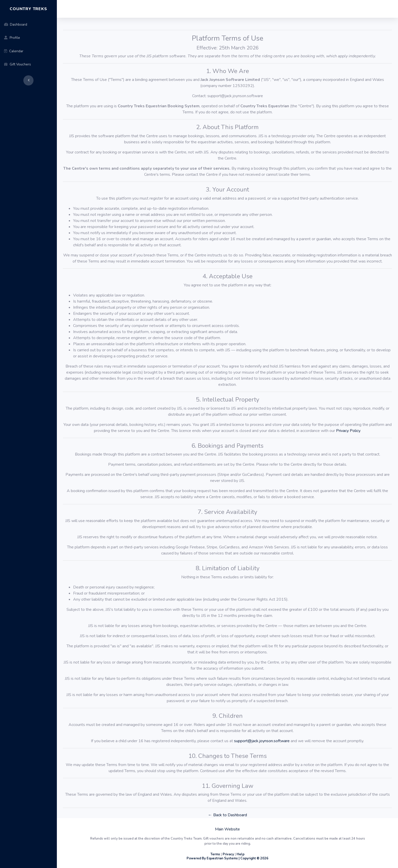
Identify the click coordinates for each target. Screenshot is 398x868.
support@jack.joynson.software (262, 741)
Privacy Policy (348, 431)
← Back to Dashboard (228, 815)
